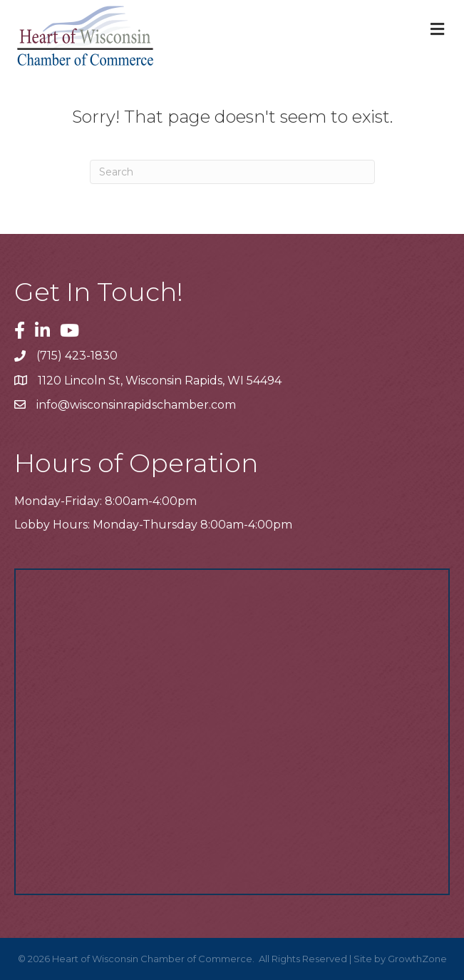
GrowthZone (417, 959)
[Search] (232, 172)
